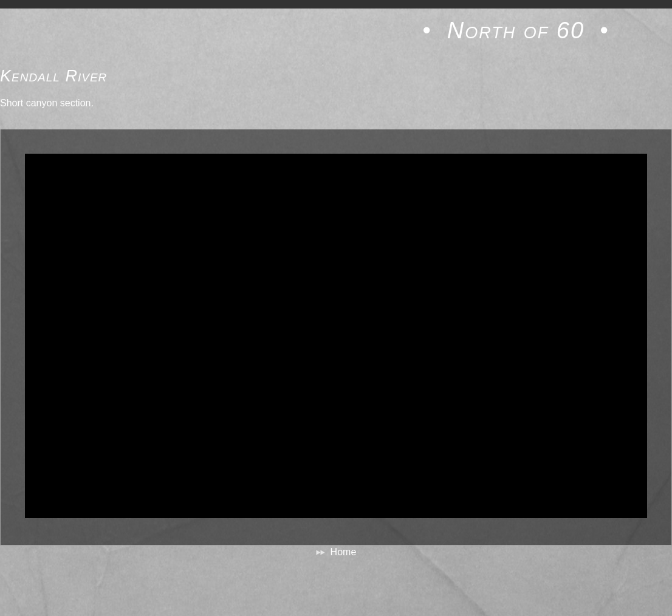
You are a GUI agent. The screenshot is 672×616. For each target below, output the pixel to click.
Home (344, 552)
